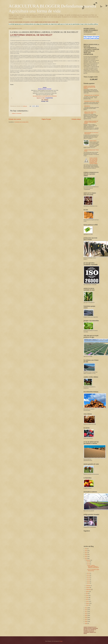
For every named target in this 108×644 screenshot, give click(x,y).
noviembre (88, 586)
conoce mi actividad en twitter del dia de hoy (93, 570)
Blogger (61, 641)
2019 (86, 549)
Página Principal (46, 119)
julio (87, 593)
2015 (86, 557)
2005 (86, 623)
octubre (88, 588)
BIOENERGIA (87, 106)
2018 (86, 551)
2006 (86, 622)
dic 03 (89, 579)
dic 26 (89, 573)
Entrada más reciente (15, 119)
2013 (86, 608)
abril (87, 599)
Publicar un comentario (17, 113)
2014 (86, 559)
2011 (86, 612)
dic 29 (89, 564)
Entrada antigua (76, 119)
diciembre (88, 560)
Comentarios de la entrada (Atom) (21, 122)
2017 (86, 553)
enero (87, 605)
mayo (87, 597)
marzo (88, 601)
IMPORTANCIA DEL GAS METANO (92, 95)
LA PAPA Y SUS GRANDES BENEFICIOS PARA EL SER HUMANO (90, 87)
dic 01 (89, 583)
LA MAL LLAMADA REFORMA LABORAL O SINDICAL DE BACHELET (93, 567)
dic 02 (89, 581)
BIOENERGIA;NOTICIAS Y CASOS (92, 101)
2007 (86, 620)
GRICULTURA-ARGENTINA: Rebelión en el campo (90, 113)
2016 (86, 555)
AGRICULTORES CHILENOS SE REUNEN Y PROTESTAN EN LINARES (91, 122)
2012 (86, 610)
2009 (86, 616)
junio (87, 595)
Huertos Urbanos (93, 141)
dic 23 (89, 575)
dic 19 (89, 577)
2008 (86, 618)
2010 (86, 614)
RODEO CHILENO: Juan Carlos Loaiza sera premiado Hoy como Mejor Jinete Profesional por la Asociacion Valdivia (94, 161)
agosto (88, 592)
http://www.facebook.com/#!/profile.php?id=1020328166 (45, 96)
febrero (88, 603)
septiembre (89, 590)
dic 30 (89, 562)
